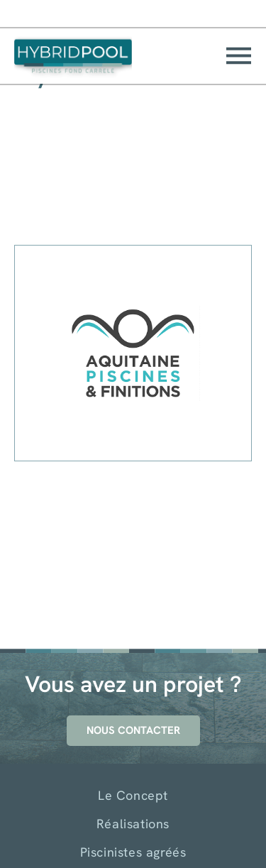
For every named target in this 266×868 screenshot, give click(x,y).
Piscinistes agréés (133, 852)
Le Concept (133, 795)
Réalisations (133, 824)
